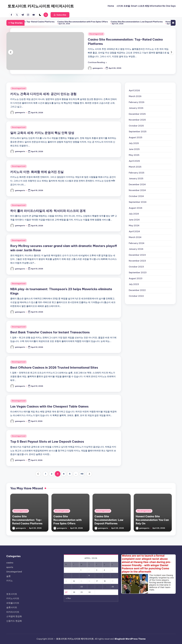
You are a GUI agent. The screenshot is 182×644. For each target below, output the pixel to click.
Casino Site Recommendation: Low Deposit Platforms (154, 22)
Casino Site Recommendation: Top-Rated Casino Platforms (43, 22)
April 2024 (134, 231)
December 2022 (137, 290)
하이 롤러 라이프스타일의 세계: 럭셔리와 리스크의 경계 (48, 211)
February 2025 (137, 173)
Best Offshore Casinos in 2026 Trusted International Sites (54, 367)
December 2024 (137, 184)
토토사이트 (12, 594)
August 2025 (136, 137)
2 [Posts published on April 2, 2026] (89, 570)
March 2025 (135, 167)
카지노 (10, 581)
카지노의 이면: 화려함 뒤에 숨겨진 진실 (37, 172)
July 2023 (134, 284)
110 (82, 474)
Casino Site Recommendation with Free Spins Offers (100, 22)
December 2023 (137, 255)
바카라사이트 (13, 612)
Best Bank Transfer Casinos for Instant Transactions (50, 332)
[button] (60, 15)
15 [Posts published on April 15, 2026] (81, 581)
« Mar (68, 598)
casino (10, 563)
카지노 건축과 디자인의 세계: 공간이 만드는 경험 (43, 94)
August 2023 (136, 278)
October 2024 (136, 196)
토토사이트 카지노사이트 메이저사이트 (41, 6)
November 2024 (137, 190)
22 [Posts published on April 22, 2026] (82, 587)
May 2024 (134, 225)
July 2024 (134, 214)
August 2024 (136, 208)
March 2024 (135, 237)
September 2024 (138, 202)
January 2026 (136, 108)
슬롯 (8, 576)
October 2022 (136, 296)
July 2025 (134, 143)
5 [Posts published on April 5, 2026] (112, 570)
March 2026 (135, 96)
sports (10, 567)
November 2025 (137, 120)
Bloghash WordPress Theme (130, 639)
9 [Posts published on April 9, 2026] (89, 576)
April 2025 (134, 161)
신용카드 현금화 (14, 621)
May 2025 (134, 155)
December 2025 (137, 114)
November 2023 (137, 261)
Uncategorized (96, 34)
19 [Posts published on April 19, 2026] (112, 581)
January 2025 (136, 178)
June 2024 (134, 220)
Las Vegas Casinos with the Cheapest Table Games (49, 406)
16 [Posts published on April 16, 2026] (89, 581)
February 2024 (137, 243)
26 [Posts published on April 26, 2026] (113, 587)
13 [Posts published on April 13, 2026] (66, 581)
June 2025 (134, 149)
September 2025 (138, 132)
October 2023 (136, 267)
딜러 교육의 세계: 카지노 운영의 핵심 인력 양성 (42, 133)
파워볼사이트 (13, 603)
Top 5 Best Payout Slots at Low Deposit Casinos (47, 442)
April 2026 (134, 90)
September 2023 (138, 272)
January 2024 (136, 249)
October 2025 (136, 126)
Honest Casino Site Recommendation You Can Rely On (152, 520)
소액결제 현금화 (14, 616)
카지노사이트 (13, 598)
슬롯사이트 (12, 607)
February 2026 (137, 102)
